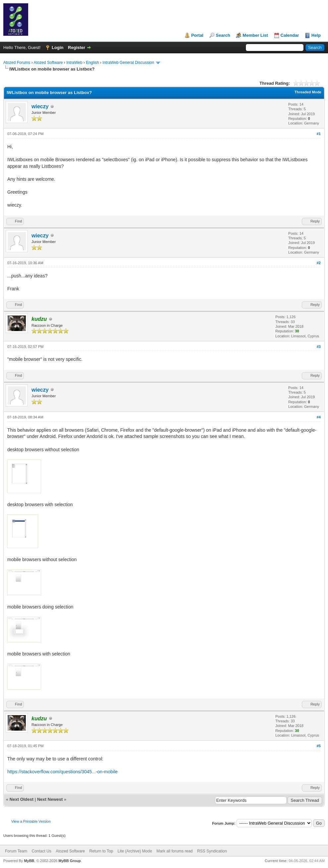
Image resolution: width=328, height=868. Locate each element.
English (92, 63)
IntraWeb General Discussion (128, 63)
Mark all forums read (174, 851)
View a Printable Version (31, 821)
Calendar (290, 35)
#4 (319, 417)
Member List (255, 35)
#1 (319, 134)
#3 (319, 347)
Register (77, 48)
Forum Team (16, 851)
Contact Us (41, 851)
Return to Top (101, 851)
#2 (319, 263)
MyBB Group (69, 861)
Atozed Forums (17, 63)
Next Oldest (22, 799)
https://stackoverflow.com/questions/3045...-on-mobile (62, 772)
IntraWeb (74, 63)
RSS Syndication (212, 851)
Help (316, 35)
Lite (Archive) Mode (135, 851)
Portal (197, 35)
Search (223, 35)
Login (57, 48)
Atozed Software (48, 63)
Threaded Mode (308, 92)
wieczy (40, 106)
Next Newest (50, 799)
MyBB (29, 861)
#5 (319, 746)
